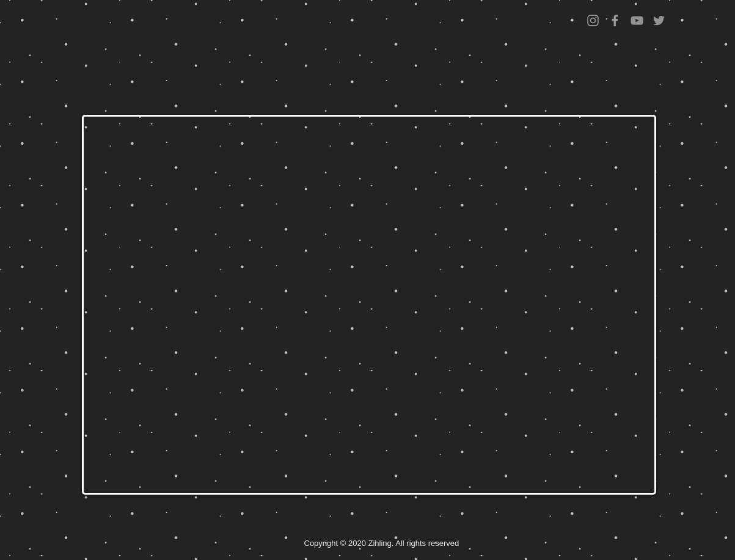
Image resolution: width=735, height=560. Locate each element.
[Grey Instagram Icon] (593, 20)
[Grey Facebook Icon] (615, 20)
